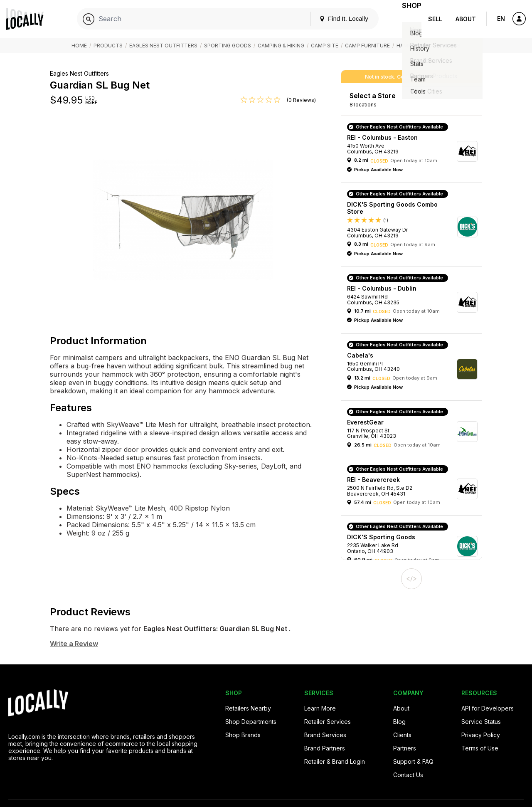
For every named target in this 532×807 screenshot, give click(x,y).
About (466, 19)
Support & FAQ (413, 761)
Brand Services (325, 735)
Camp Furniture (367, 46)
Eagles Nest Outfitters (163, 46)
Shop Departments (251, 722)
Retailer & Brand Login (335, 761)
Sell (435, 19)
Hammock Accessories (429, 46)
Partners (405, 748)
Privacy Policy (481, 735)
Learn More (320, 708)
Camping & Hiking (281, 46)
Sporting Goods (228, 46)
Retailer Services (328, 722)
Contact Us (408, 775)
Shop (406, 19)
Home (79, 46)
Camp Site (325, 46)
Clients (402, 735)
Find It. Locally (333, 19)
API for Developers (488, 708)
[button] (414, 151)
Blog (399, 722)
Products (108, 46)
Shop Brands (243, 735)
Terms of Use (480, 748)
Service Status (481, 722)
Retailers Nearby (248, 708)
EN (501, 19)
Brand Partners (325, 748)
